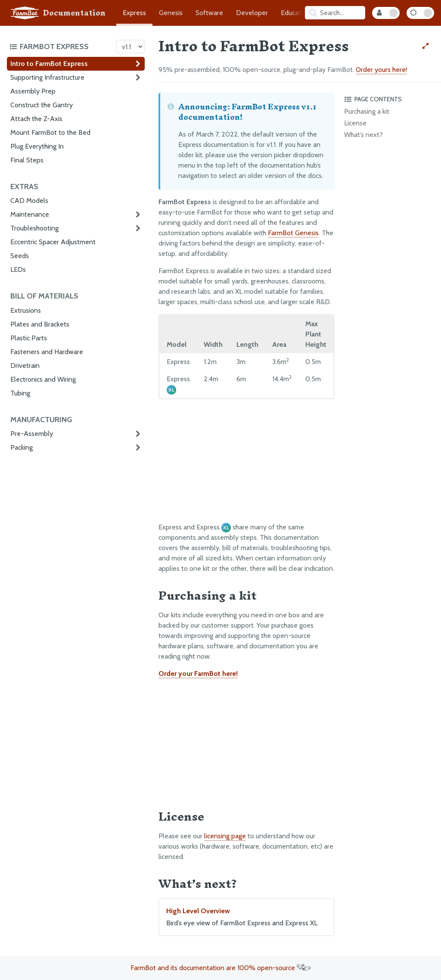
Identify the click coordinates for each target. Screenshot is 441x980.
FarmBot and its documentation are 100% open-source (220, 968)
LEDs (18, 269)
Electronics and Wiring (43, 379)
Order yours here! (381, 70)
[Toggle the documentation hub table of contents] (61, 47)
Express (134, 13)
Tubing (20, 393)
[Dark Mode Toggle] (420, 13)
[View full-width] (425, 46)
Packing (22, 447)
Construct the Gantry (42, 105)
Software (209, 13)
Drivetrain (25, 366)
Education (295, 13)
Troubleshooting (34, 228)
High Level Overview (247, 918)
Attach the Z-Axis (36, 119)
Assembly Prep (33, 91)
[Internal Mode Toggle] (386, 13)
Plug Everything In (37, 146)
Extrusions (26, 310)
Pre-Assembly (32, 434)
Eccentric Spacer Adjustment (53, 242)
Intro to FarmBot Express (49, 64)
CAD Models (29, 201)
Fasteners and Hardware (47, 352)
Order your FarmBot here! (198, 674)
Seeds (20, 256)
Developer (252, 13)
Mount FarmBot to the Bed (50, 132)
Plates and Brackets (40, 324)
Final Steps (27, 160)
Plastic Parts (29, 338)
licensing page (225, 836)
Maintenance (30, 214)
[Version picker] (130, 47)
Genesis (171, 13)
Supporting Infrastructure (47, 77)
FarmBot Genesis (293, 233)
